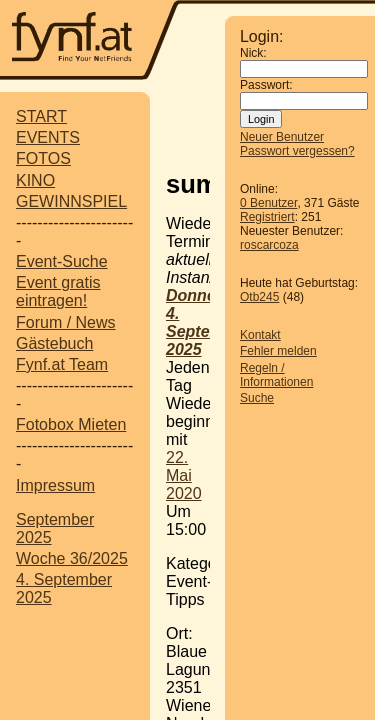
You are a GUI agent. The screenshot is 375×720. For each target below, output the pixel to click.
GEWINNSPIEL (71, 201)
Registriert (267, 217)
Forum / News (66, 322)
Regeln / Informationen (276, 375)
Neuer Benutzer (282, 137)
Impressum (55, 485)
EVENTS (48, 137)
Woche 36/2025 (72, 558)
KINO (35, 180)
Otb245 (259, 297)
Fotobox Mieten (71, 424)
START (41, 116)
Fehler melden (278, 351)
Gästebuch (54, 343)
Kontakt (260, 335)
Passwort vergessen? (297, 151)
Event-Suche (62, 261)
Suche (257, 398)
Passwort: (266, 85)
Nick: (253, 53)
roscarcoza (269, 245)
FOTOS (43, 158)
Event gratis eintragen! (58, 291)
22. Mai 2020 (184, 475)
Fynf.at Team (62, 364)
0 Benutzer (268, 203)
